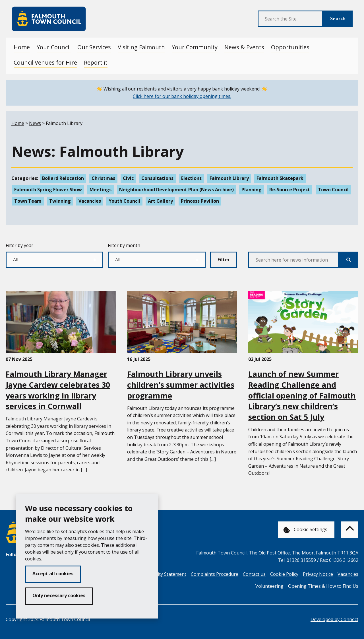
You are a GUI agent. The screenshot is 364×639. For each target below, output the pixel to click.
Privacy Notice (318, 574)
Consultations (157, 178)
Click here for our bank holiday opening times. (182, 96)
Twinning (60, 201)
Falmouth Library (229, 178)
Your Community (195, 47)
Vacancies (90, 201)
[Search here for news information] (294, 260)
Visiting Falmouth (141, 47)
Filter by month (124, 245)
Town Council (333, 190)
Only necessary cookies (59, 595)
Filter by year (19, 245)
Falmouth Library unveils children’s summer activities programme (181, 385)
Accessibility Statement (162, 574)
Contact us (254, 574)
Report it (96, 62)
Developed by (334, 619)
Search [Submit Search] (338, 19)
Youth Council (124, 201)
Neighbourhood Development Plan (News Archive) (176, 190)
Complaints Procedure (215, 574)
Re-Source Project (290, 190)
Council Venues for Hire (45, 62)
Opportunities (290, 47)
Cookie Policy (284, 574)
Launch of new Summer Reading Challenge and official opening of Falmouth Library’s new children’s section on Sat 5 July (302, 395)
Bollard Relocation (63, 178)
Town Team (28, 201)
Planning (252, 190)
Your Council (54, 47)
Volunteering (269, 586)
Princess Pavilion (200, 201)
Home (22, 47)
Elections (191, 178)
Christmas (103, 178)
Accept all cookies (53, 574)
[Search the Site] (290, 19)
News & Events (244, 47)
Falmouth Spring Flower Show (48, 190)
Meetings (101, 190)
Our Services (94, 47)
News (35, 123)
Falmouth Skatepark (280, 178)
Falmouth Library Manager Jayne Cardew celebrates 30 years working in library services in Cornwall (58, 390)
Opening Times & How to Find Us (323, 586)
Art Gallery (160, 201)
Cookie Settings (305, 530)
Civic (128, 178)
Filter (224, 260)
